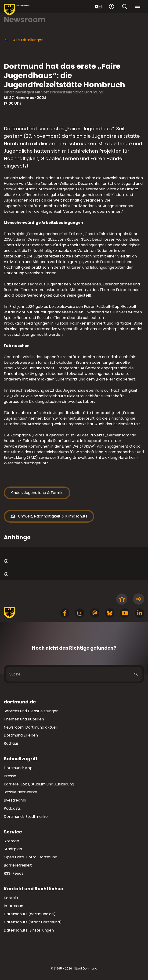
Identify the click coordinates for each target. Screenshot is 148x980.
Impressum (14, 906)
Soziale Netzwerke (20, 792)
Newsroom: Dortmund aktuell (31, 727)
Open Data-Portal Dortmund (31, 857)
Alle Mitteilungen (24, 40)
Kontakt (11, 898)
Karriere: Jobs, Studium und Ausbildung (39, 784)
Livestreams (15, 800)
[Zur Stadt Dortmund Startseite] (17, 9)
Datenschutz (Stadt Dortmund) (33, 922)
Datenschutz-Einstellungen (29, 930)
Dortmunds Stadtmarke (26, 817)
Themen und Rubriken (24, 719)
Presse (10, 776)
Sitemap (11, 841)
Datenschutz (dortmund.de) (30, 914)
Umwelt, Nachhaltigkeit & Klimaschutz (49, 516)
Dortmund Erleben (21, 735)
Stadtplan (13, 849)
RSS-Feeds (14, 873)
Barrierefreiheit (18, 865)
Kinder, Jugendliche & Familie (37, 493)
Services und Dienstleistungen (31, 711)
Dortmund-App (18, 768)
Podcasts (12, 808)
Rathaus (11, 743)
